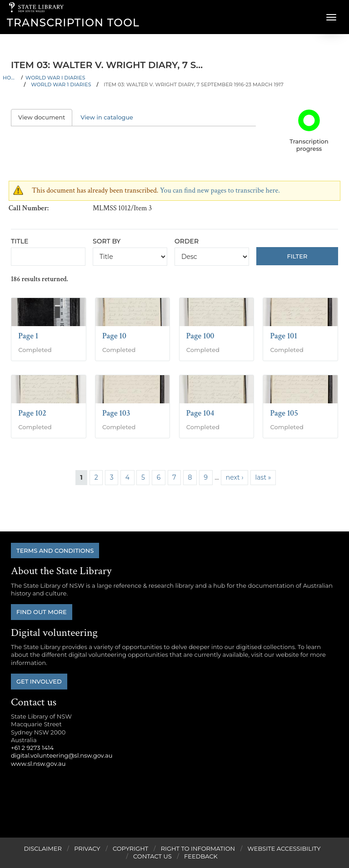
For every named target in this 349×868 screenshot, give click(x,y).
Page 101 (284, 336)
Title (20, 241)
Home (10, 78)
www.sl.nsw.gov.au (38, 764)
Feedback (201, 856)
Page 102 (32, 413)
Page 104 (200, 413)
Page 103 (116, 413)
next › (235, 477)
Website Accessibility (284, 848)
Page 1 (28, 336)
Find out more (42, 612)
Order (187, 241)
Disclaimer (42, 848)
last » (263, 477)
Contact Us (152, 856)
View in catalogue (107, 117)
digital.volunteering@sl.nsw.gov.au (62, 755)
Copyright (130, 848)
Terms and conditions (55, 551)
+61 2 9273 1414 (32, 748)
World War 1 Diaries (61, 84)
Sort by (107, 241)
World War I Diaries (55, 78)
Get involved (39, 681)
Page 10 (114, 336)
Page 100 (200, 336)
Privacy (87, 848)
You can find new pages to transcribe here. (220, 191)
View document (45, 117)
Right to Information (198, 848)
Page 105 (284, 413)
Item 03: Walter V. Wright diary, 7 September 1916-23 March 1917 (194, 84)
